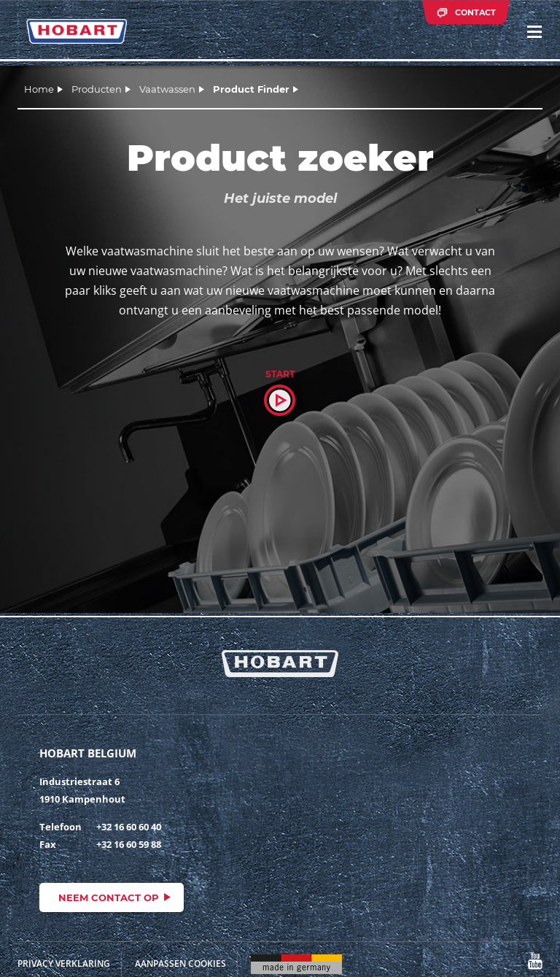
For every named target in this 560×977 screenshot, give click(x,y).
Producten (97, 89)
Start (280, 374)
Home (39, 89)
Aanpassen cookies (180, 964)
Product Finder (251, 89)
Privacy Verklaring (64, 964)
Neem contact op (109, 897)
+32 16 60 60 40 (129, 827)
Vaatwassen (167, 89)
